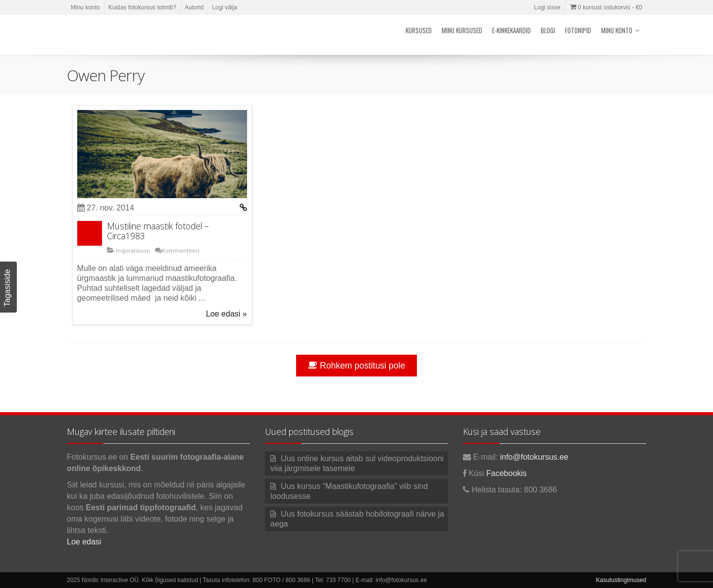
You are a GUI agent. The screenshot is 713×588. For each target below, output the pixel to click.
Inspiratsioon (132, 250)
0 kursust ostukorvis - (606, 7)
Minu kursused (462, 30)
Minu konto (85, 7)
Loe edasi (84, 542)
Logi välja (225, 7)
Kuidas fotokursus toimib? (142, 7)
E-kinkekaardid (511, 30)
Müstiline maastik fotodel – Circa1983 (158, 231)
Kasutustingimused (621, 580)
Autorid (194, 7)
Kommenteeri (181, 250)
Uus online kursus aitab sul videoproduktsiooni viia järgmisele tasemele (357, 463)
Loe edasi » (227, 314)
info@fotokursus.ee (534, 457)
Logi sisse (547, 7)
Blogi (548, 30)
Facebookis (507, 473)
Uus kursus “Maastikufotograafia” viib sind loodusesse (349, 491)
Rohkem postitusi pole (356, 366)
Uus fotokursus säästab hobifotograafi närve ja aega (357, 519)
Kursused (419, 30)
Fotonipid (578, 30)
